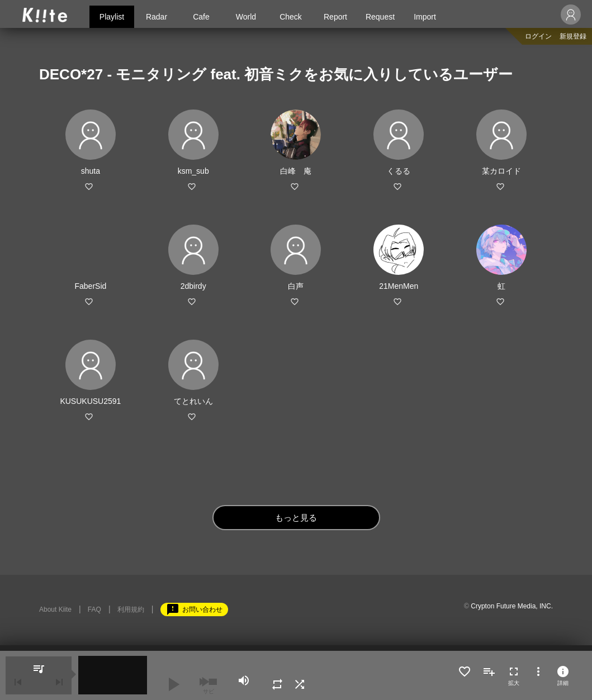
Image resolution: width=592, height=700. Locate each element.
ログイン (538, 36)
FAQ (94, 609)
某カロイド (501, 171)
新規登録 (573, 36)
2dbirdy (193, 286)
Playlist (112, 17)
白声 (296, 286)
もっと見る (296, 518)
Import (425, 17)
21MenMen (399, 286)
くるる (399, 171)
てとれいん (193, 401)
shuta (91, 171)
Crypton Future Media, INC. (512, 606)
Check (291, 17)
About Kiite (55, 609)
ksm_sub (193, 171)
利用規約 (131, 609)
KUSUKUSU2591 (90, 401)
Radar (157, 17)
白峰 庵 (296, 171)
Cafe (201, 17)
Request (380, 17)
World (246, 17)
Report (335, 17)
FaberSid (90, 286)
